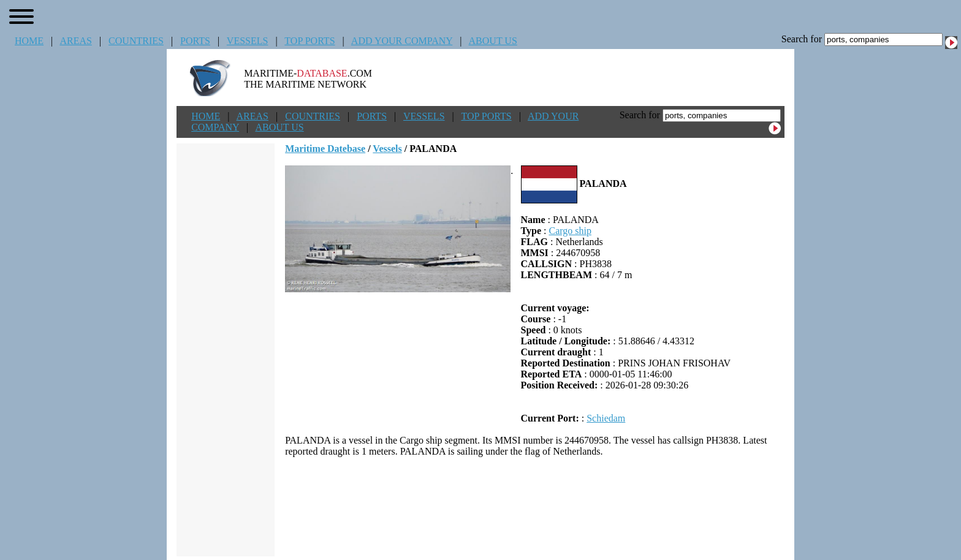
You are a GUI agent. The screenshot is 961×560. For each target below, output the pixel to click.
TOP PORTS (310, 41)
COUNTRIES (136, 41)
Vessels (387, 149)
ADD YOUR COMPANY (402, 41)
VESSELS (248, 41)
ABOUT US (493, 41)
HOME (29, 41)
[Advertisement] (535, 507)
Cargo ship (570, 231)
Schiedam (606, 418)
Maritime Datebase (325, 149)
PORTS (195, 41)
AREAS (75, 41)
